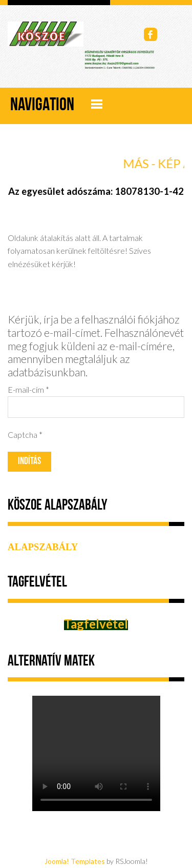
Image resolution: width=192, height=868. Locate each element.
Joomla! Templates (75, 861)
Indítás (29, 462)
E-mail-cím (28, 389)
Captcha (25, 435)
